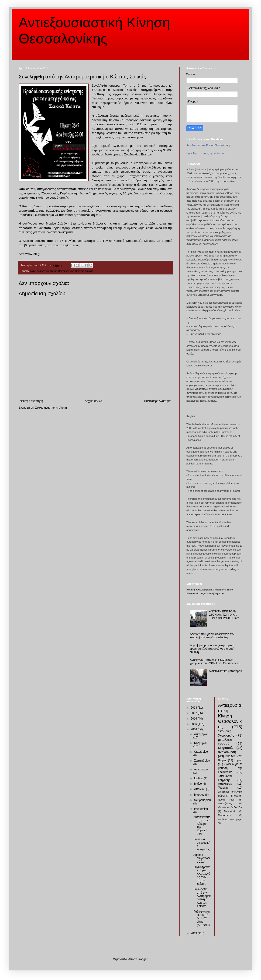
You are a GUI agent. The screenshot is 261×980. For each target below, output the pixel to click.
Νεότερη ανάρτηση (31, 401)
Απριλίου (200, 789)
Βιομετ (222, 760)
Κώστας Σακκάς (84, 271)
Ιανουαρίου (201, 809)
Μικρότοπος (225, 815)
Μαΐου (198, 784)
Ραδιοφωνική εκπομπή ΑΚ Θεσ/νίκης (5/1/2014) (202, 918)
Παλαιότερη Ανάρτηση (158, 401)
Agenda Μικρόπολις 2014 (202, 858)
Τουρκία (223, 788)
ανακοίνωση (227, 752)
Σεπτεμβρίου (202, 761)
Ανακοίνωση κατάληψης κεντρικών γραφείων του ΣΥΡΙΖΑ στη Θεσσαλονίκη (215, 661)
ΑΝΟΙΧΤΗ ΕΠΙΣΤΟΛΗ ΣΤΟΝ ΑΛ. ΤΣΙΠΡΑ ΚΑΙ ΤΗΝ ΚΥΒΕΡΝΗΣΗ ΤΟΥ (224, 615)
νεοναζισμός (225, 803)
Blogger (143, 959)
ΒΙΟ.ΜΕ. (231, 756)
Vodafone (223, 807)
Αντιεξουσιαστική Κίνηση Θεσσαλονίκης (52, 271)
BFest (234, 796)
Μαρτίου (200, 795)
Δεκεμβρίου (201, 734)
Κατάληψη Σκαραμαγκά (230, 819)
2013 (194, 933)
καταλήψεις (225, 784)
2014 (194, 729)
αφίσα (239, 760)
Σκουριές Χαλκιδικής (226, 733)
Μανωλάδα (230, 811)
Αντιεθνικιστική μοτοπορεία (226, 671)
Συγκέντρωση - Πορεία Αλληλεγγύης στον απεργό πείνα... (202, 875)
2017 (194, 713)
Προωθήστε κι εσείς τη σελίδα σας (206, 153)
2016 (194, 719)
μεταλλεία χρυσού (225, 742)
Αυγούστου (201, 769)
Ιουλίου (199, 778)
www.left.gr (33, 254)
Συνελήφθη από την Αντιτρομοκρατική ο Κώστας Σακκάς (202, 898)
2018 (194, 708)
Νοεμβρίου (201, 743)
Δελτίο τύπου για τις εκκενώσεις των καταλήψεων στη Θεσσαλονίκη (212, 636)
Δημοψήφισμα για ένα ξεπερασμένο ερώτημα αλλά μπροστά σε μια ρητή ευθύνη (212, 649)
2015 (194, 724)
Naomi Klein (227, 800)
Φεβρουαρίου (203, 800)
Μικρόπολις (227, 748)
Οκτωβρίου (201, 752)
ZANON (238, 807)
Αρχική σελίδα (94, 401)
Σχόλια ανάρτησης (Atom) (51, 408)
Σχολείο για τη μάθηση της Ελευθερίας (230, 768)
